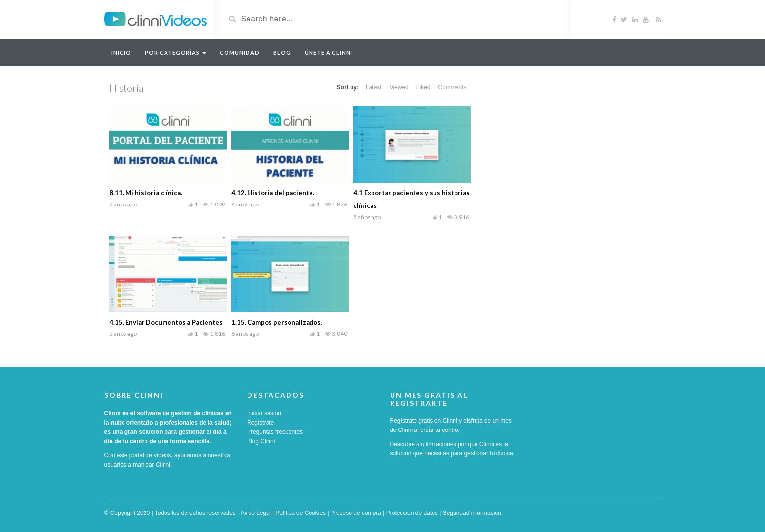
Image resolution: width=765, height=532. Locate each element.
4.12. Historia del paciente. (273, 193)
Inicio (121, 52)
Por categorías (176, 52)
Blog (282, 52)
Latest (374, 87)
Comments (452, 87)
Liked (424, 87)
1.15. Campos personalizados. (277, 322)
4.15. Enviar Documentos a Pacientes (166, 322)
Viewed (399, 87)
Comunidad (240, 52)
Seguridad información (472, 513)
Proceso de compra (356, 513)
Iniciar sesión (264, 413)
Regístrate (260, 423)
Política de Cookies (300, 513)
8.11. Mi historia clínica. (146, 193)
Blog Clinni (261, 441)
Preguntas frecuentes (275, 432)
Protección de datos (412, 513)
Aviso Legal (256, 513)
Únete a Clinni (329, 52)
